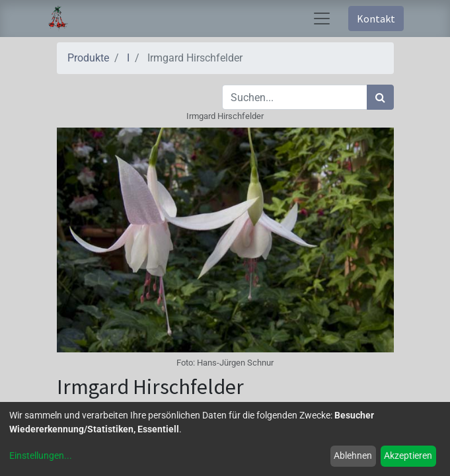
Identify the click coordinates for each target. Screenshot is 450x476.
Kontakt (376, 19)
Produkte (88, 58)
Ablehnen (353, 456)
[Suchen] (380, 97)
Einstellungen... (41, 456)
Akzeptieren (408, 456)
